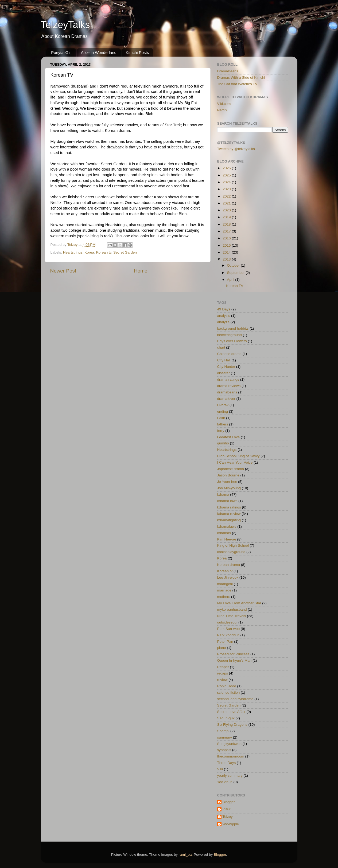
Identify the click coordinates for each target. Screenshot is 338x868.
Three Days (227, 763)
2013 (227, 259)
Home (141, 271)
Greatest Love (229, 437)
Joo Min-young (229, 488)
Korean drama (229, 565)
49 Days (224, 309)
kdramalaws (227, 526)
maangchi (225, 584)
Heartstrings (73, 252)
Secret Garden (125, 252)
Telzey (228, 817)
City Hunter (226, 367)
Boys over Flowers (232, 341)
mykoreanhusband (232, 609)
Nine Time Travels (232, 616)
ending (223, 411)
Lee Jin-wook (228, 577)
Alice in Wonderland (99, 52)
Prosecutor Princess (233, 654)
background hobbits (233, 328)
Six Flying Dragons (232, 725)
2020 (227, 210)
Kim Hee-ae (227, 539)
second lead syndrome (235, 699)
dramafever (226, 399)
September (236, 273)
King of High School (233, 545)
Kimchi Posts (137, 52)
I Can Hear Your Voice (235, 462)
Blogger (229, 802)
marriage (224, 590)
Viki (220, 769)
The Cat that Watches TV (237, 84)
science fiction (229, 693)
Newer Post (63, 271)
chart (221, 347)
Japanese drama (231, 469)
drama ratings (228, 379)
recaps (223, 673)
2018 (227, 224)
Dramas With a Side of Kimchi (241, 78)
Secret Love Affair (231, 712)
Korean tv (104, 252)
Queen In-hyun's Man (234, 660)
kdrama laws (227, 501)
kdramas (224, 533)
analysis (224, 316)
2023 (227, 189)
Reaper (223, 667)
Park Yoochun (228, 635)
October (234, 265)
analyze (224, 322)
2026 (227, 168)
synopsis (224, 750)
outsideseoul (227, 622)
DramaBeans (228, 71)
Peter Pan (225, 642)
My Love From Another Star (239, 603)
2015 (227, 245)
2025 (227, 175)
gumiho (223, 443)
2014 (227, 252)
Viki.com (224, 104)
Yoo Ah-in (225, 782)
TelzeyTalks (65, 25)
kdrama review (229, 514)
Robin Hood (227, 686)
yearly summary (230, 776)
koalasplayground (231, 552)
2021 (227, 203)
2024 (227, 182)
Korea (89, 252)
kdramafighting (229, 520)
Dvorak (223, 405)
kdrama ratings (229, 507)
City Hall (224, 360)
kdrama (223, 494)
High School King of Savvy (238, 456)
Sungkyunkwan (230, 744)
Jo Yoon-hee (227, 482)
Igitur (227, 809)
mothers (224, 597)
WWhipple (231, 824)
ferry (221, 431)
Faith (221, 418)
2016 (227, 238)
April (231, 280)
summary (225, 737)
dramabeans (227, 392)
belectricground (230, 335)
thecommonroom (231, 756)
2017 (227, 231)
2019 (227, 217)
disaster (224, 373)
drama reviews (229, 386)
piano (222, 648)
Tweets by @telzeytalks (236, 149)
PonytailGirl (61, 52)
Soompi (223, 731)
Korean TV (235, 286)
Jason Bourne (228, 475)
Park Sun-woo (229, 629)
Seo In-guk (226, 718)
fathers (223, 424)
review (222, 680)
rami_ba (185, 855)
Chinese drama (230, 354)
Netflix (222, 110)
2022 (227, 196)
